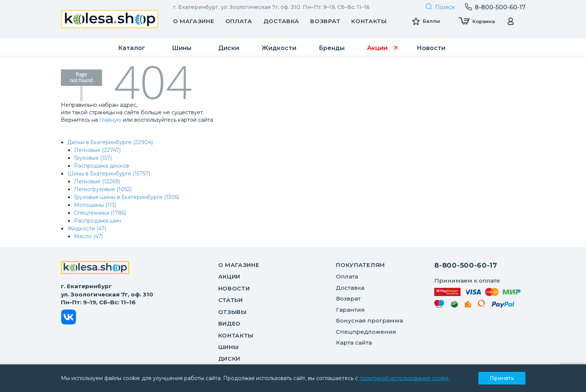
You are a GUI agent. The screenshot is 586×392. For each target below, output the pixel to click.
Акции (229, 276)
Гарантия (350, 310)
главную (110, 120)
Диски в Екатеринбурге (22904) (110, 142)
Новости (234, 288)
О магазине (194, 21)
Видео (230, 323)
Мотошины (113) (95, 205)
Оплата (239, 21)
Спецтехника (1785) (100, 213)
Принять (502, 378)
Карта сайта (354, 343)
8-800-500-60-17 (466, 265)
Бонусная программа (369, 321)
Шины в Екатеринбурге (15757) (109, 174)
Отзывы (232, 312)
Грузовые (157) (93, 158)
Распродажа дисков (101, 166)
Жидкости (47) (87, 228)
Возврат (325, 21)
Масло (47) (88, 236)
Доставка (281, 21)
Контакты (369, 21)
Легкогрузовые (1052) (103, 189)
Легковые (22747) (97, 150)
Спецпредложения (366, 332)
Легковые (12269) (97, 181)
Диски (229, 359)
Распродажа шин (98, 221)
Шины (229, 347)
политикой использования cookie (404, 378)
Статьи (231, 300)
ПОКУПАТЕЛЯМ (360, 265)
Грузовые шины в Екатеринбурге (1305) (127, 197)
